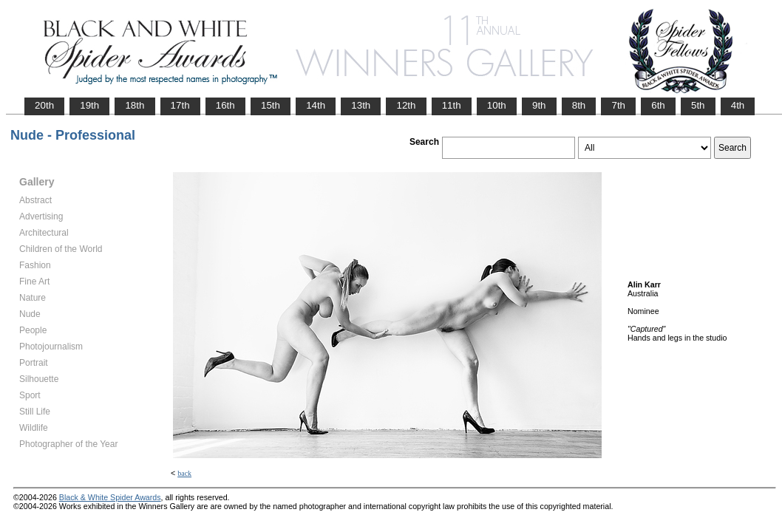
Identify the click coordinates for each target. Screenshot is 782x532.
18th (135, 105)
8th (579, 105)
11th (452, 105)
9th (539, 105)
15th (271, 105)
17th (180, 105)
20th (44, 105)
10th (497, 105)
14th (316, 105)
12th (406, 105)
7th (618, 105)
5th (698, 105)
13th (361, 105)
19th (89, 105)
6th (658, 105)
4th (738, 105)
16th (225, 105)
